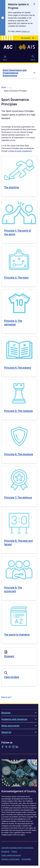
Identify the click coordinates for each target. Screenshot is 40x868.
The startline (11, 187)
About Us (19, 732)
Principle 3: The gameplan (13, 323)
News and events (19, 726)
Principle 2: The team (16, 278)
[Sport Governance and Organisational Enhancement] (19, 73)
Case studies (12, 677)
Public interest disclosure (11, 855)
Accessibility (26, 859)
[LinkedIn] (17, 747)
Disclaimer (5, 852)
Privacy (14, 852)
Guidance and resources (19, 719)
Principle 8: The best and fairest (18, 543)
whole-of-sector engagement (21, 151)
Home (4, 87)
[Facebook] (3, 747)
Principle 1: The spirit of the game (18, 232)
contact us (25, 31)
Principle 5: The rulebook (18, 411)
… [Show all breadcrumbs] (11, 87)
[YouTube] (10, 747)
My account (26, 38)
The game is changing (17, 635)
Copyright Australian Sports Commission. (17, 848)
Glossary (9, 656)
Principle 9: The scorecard (13, 589)
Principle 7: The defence (18, 498)
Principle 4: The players (18, 368)
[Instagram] (13, 747)
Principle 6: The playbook (19, 454)
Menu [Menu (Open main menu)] (5, 58)
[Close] (34, 4)
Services (19, 713)
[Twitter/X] (6, 747)
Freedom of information (10, 859)
